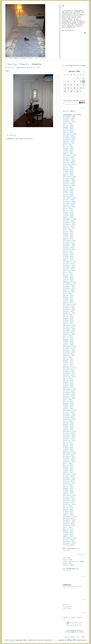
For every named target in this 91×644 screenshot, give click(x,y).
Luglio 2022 (68, 471)
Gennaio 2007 (69, 141)
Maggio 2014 (68, 297)
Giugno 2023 (68, 490)
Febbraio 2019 (69, 398)
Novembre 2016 (69, 350)
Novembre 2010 (69, 223)
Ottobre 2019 (69, 412)
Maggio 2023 (68, 488)
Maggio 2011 (68, 233)
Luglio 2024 (68, 513)
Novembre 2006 (69, 138)
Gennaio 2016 (69, 333)
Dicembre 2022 (69, 480)
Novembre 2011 (69, 244)
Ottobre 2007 (69, 157)
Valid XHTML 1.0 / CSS (74, 637)
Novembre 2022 (69, 478)
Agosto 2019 (68, 409)
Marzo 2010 (68, 209)
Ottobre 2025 (69, 540)
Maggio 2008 (68, 170)
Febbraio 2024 (69, 504)
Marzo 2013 (68, 272)
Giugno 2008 (68, 171)
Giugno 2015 (68, 320)
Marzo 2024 (68, 506)
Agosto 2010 (68, 217)
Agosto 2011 (68, 239)
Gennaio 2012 (69, 248)
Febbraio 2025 (69, 526)
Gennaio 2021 (69, 439)
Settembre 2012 (70, 262)
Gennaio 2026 (69, 545)
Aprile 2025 (68, 529)
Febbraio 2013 (69, 271)
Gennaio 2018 (69, 375)
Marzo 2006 (68, 124)
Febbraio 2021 (69, 441)
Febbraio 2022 (69, 462)
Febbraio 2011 (69, 228)
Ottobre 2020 (69, 433)
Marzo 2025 (68, 527)
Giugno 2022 (68, 469)
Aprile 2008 (68, 168)
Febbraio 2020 (69, 419)
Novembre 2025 (69, 541)
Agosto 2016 (68, 345)
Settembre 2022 (70, 474)
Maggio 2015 (68, 318)
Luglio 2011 (68, 237)
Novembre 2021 (69, 457)
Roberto (66, 565)
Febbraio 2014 (69, 292)
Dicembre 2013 (69, 288)
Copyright (67, 608)
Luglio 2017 (68, 364)
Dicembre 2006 (69, 140)
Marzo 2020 (68, 421)
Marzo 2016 (68, 336)
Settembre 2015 (70, 325)
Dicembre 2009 (69, 203)
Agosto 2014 (68, 302)
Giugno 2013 (68, 278)
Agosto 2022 (68, 472)
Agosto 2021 (68, 451)
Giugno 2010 (68, 214)
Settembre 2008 (70, 177)
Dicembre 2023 (69, 501)
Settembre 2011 (70, 240)
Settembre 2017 (70, 368)
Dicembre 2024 (69, 522)
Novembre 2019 (69, 414)
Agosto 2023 (68, 494)
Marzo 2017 (68, 357)
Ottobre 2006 (69, 136)
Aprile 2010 (68, 210)
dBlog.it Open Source (72, 618)
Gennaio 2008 (69, 163)
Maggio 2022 (68, 467)
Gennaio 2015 (69, 311)
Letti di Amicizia (71, 562)
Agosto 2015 (68, 324)
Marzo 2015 (68, 315)
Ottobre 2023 (69, 497)
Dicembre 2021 (69, 458)
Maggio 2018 (68, 382)
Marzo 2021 (68, 442)
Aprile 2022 (68, 465)
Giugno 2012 (68, 256)
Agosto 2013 (68, 281)
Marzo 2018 (68, 379)
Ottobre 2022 (69, 476)
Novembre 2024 (69, 520)
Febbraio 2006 (69, 122)
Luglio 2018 (68, 386)
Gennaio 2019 (69, 396)
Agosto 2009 (68, 196)
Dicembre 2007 (69, 161)
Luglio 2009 (68, 194)
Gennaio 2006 (69, 120)
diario (66, 111)
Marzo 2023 (68, 485)
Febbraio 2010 (69, 207)
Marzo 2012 (68, 251)
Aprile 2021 (68, 444)
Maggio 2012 (68, 255)
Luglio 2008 (68, 173)
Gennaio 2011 (69, 226)
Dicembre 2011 (69, 246)
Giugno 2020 (68, 426)
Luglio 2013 (68, 279)
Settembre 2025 (70, 538)
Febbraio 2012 (69, 249)
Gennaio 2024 (69, 503)
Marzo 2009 (68, 187)
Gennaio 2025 (69, 524)
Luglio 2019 (68, 407)
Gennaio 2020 (69, 418)
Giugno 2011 (68, 235)
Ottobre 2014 (69, 306)
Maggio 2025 (68, 531)
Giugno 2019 (68, 405)
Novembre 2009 (69, 202)
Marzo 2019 (68, 400)
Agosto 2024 (68, 515)
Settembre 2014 (70, 304)
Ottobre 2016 (69, 348)
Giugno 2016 (68, 341)
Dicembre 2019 (69, 416)
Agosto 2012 (68, 260)
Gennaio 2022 (69, 460)
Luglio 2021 (68, 449)
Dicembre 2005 (69, 118)
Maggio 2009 (68, 191)
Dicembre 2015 (69, 331)
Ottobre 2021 (69, 455)
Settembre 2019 (70, 410)
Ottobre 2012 (69, 264)
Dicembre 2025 (69, 543)
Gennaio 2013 (69, 269)
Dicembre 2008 (69, 182)
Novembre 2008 (69, 180)
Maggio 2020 (68, 425)
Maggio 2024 (68, 510)
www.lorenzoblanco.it (72, 587)
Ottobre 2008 (69, 179)
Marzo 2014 (68, 294)
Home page (9, 640)
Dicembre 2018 (69, 395)
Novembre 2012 (69, 265)
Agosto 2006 (68, 132)
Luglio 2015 (68, 322)
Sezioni (11, 135)
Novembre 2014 (69, 308)
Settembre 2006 (70, 134)
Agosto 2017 (68, 366)
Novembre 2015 (69, 329)
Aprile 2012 (68, 253)
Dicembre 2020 (69, 437)
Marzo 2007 (68, 145)
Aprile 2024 (68, 508)
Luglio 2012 (68, 258)
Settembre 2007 (70, 156)
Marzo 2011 (68, 230)
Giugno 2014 (68, 299)
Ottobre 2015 (69, 327)
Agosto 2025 (68, 536)
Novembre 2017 (69, 372)
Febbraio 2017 (69, 356)
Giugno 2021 (68, 448)
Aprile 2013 (68, 274)
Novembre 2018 (69, 393)
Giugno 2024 (68, 511)
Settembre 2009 (70, 198)
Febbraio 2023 (69, 483)
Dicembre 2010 (69, 225)
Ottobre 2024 (69, 518)
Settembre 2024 (70, 517)
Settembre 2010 (70, 219)
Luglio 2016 (68, 343)
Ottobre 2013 (69, 285)
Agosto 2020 (68, 430)
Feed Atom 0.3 (74, 625)
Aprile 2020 (68, 423)
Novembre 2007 (69, 159)
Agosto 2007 (68, 154)
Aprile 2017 (68, 359)
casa (37, 68)
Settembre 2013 (70, 283)
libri (65, 563)
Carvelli (42, 58)
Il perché (67, 606)
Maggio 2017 (68, 361)
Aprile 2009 (68, 189)
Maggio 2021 (68, 446)
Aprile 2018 (68, 380)
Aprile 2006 (68, 125)
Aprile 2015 (68, 317)
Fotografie (24, 64)
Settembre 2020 (70, 432)
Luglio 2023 (68, 492)
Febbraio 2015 (69, 313)
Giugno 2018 (68, 384)
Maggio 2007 (68, 148)
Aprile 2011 (68, 232)
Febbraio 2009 (69, 186)
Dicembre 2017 (69, 373)
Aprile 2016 (68, 338)
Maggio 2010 (68, 212)
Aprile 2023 (68, 487)
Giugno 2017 (68, 363)
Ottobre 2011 (69, 242)
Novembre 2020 (69, 435)
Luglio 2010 (68, 216)
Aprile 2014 (68, 295)
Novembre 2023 (69, 499)
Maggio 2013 (68, 276)
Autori (66, 605)
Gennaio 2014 (69, 290)
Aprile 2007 (68, 147)
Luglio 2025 (68, 534)
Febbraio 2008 (69, 164)
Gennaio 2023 (69, 481)
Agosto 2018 (68, 387)
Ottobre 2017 (69, 370)
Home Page (12, 64)
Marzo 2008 (68, 166)
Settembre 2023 (70, 495)
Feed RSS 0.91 (74, 623)
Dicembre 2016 (69, 352)
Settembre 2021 (70, 453)
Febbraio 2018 (69, 377)
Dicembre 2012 (69, 267)
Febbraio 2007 (69, 143)
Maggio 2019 (68, 403)
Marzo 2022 (68, 464)
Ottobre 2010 (69, 221)
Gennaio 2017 (69, 354)
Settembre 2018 (70, 389)
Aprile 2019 (68, 402)
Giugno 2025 (68, 533)
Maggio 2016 (68, 340)
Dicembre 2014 (69, 310)
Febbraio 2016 (69, 334)
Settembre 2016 (70, 347)
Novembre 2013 (69, 287)
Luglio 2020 (68, 428)
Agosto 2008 (68, 175)
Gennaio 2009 (69, 184)
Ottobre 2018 (69, 391)
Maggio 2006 (68, 127)
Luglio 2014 (68, 301)
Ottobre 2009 (69, 200)
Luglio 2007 (68, 152)
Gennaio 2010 (69, 205)
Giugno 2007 (68, 150)
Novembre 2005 (69, 117)
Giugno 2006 (68, 129)
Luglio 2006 (68, 131)
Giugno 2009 (68, 193)
